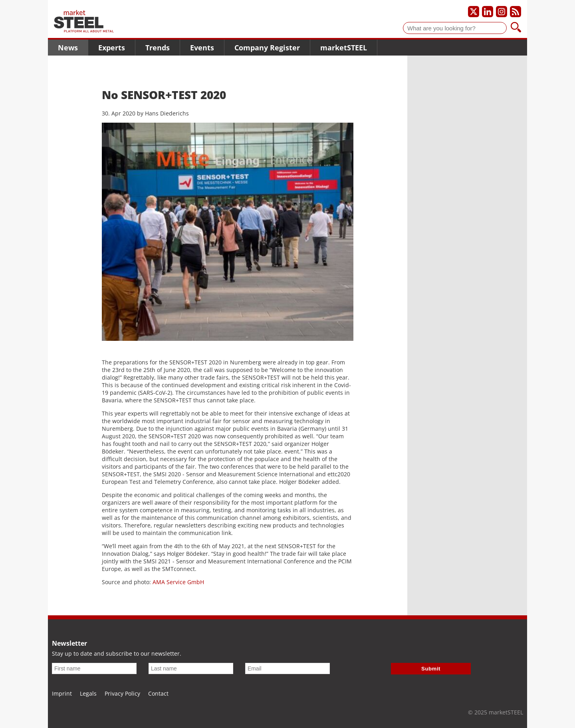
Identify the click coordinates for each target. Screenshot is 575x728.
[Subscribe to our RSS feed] (516, 12)
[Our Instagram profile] (502, 12)
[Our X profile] (474, 12)
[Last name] (191, 668)
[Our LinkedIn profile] (488, 12)
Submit (431, 669)
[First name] (94, 668)
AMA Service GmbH (178, 582)
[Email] (287, 668)
